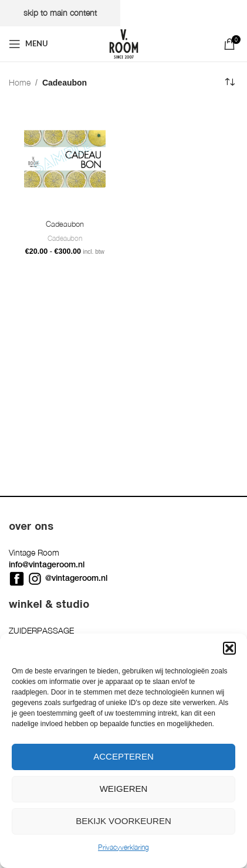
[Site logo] (124, 42)
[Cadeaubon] (65, 159)
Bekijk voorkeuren (123, 821)
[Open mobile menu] (28, 44)
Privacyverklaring (123, 847)
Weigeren (124, 789)
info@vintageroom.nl (47, 564)
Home (20, 82)
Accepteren (123, 756)
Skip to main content (60, 13)
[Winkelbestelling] (229, 83)
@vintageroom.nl (76, 578)
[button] (229, 648)
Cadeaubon (65, 224)
